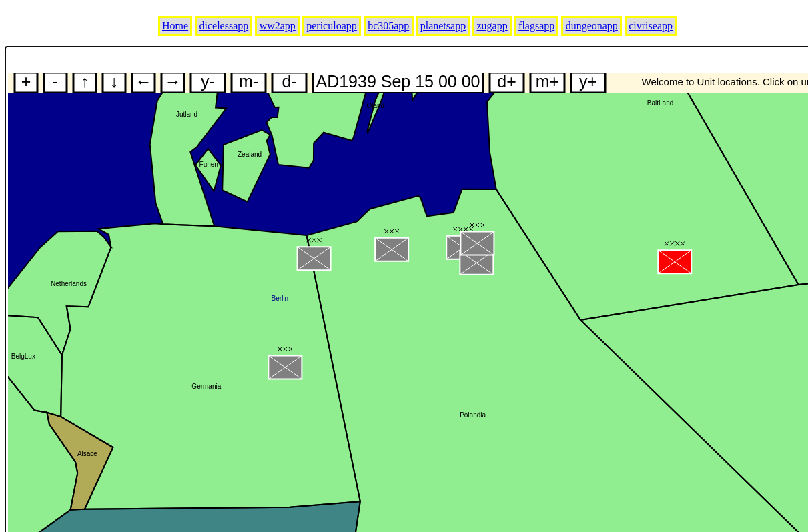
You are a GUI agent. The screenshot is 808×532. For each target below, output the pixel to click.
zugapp (492, 26)
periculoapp (332, 26)
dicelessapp (224, 26)
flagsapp (536, 26)
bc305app (388, 26)
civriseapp (651, 26)
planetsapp (443, 26)
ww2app (278, 26)
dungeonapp (592, 26)
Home (175, 26)
